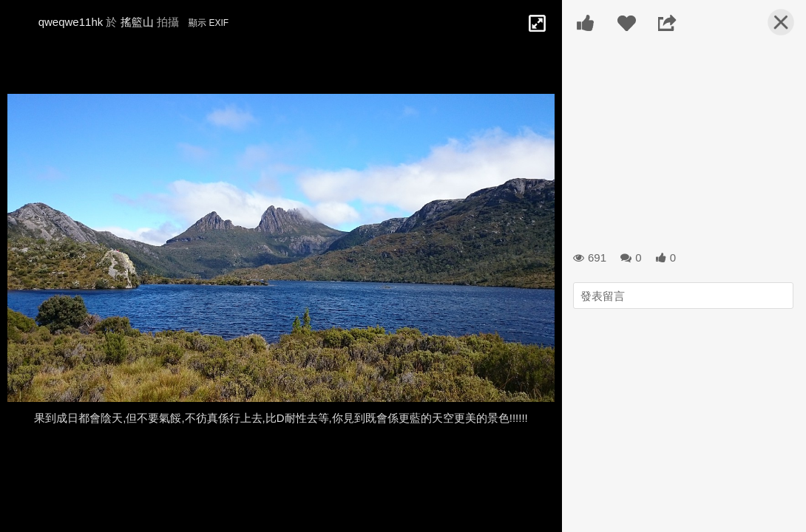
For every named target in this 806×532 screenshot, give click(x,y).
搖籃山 (137, 22)
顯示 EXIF (209, 23)
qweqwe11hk (71, 22)
